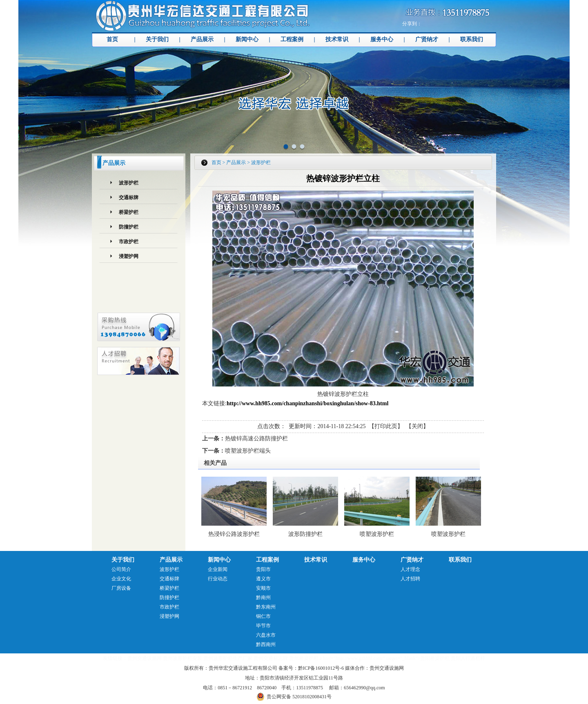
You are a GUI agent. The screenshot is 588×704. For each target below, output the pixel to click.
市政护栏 (129, 242)
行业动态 (218, 579)
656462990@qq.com (364, 688)
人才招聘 (410, 579)
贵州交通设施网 (145, 658)
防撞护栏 (129, 227)
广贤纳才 (427, 39)
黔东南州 (266, 607)
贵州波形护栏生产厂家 (228, 658)
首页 (112, 39)
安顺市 (263, 588)
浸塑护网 (129, 256)
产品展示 (202, 39)
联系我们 (472, 39)
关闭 (417, 426)
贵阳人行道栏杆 (468, 658)
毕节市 (263, 626)
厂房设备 (121, 588)
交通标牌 (129, 198)
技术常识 (337, 39)
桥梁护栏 (129, 212)
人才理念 (410, 569)
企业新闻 (218, 569)
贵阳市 (263, 569)
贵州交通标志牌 (271, 658)
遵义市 (263, 579)
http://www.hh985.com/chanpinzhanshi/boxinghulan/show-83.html (307, 403)
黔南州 (263, 597)
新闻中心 (247, 39)
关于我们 (157, 39)
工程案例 (292, 39)
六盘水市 (266, 635)
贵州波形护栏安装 (183, 658)
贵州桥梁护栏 (304, 658)
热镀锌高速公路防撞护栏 (256, 439)
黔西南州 (266, 644)
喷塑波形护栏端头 (248, 451)
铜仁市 (263, 616)
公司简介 (121, 569)
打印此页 (386, 426)
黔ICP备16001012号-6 (321, 668)
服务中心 (382, 39)
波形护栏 (129, 183)
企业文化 (121, 579)
